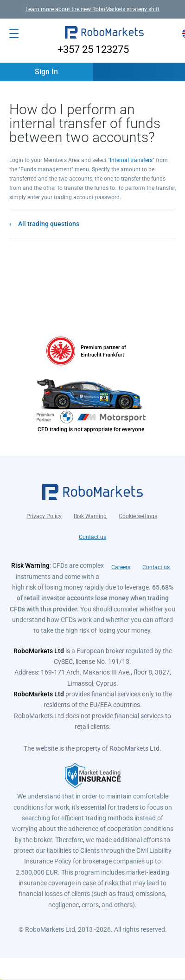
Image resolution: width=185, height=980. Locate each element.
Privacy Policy (44, 516)
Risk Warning (90, 516)
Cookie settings (138, 516)
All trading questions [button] (49, 224)
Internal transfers (131, 160)
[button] (104, 33)
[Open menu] (14, 33)
